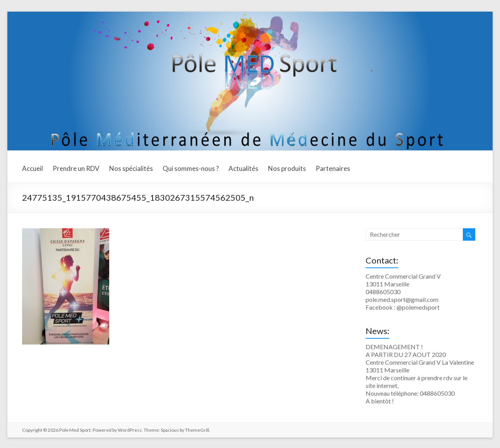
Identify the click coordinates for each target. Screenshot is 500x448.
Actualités (243, 168)
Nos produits (287, 168)
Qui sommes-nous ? (191, 168)
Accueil (33, 168)
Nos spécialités (131, 168)
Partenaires (333, 168)
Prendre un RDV (76, 168)
